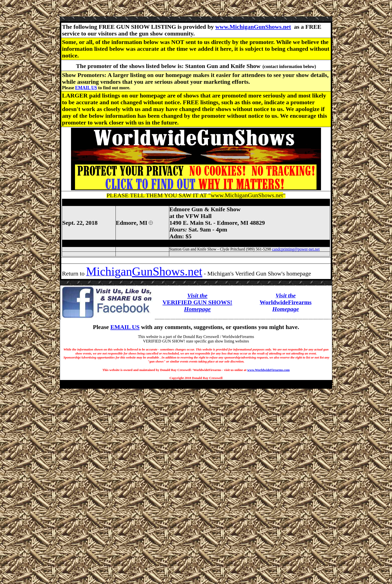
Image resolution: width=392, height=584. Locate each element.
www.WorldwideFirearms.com (268, 370)
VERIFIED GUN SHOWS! (197, 302)
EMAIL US (86, 88)
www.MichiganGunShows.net (253, 27)
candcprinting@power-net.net (296, 249)
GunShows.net (167, 271)
